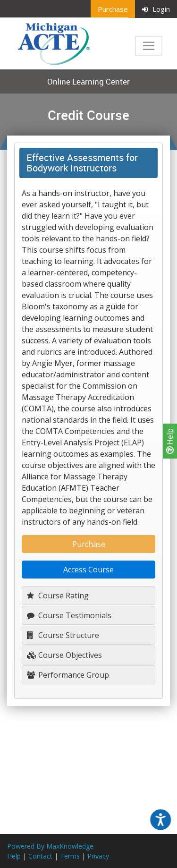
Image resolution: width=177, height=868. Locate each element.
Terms (70, 856)
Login (156, 9)
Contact (40, 856)
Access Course (88, 570)
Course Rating (58, 596)
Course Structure (63, 635)
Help (170, 441)
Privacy (98, 856)
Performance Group (68, 675)
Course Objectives (64, 655)
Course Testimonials (69, 615)
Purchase (113, 9)
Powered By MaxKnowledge (50, 846)
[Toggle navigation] (149, 46)
